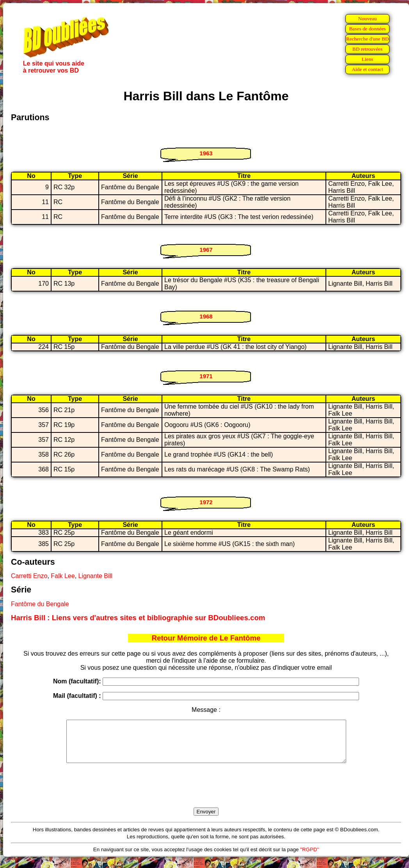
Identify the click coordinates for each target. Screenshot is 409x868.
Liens (368, 59)
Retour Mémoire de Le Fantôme (206, 638)
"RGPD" (309, 858)
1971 (206, 376)
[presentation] (206, 794)
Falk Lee (63, 576)
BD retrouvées (367, 49)
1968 (206, 316)
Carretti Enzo (29, 576)
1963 (206, 153)
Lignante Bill (95, 576)
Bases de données (367, 29)
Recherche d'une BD (368, 39)
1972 (206, 502)
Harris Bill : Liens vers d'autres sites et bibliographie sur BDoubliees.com (138, 618)
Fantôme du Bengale (40, 604)
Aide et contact (367, 69)
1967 (206, 250)
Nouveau (367, 19)
